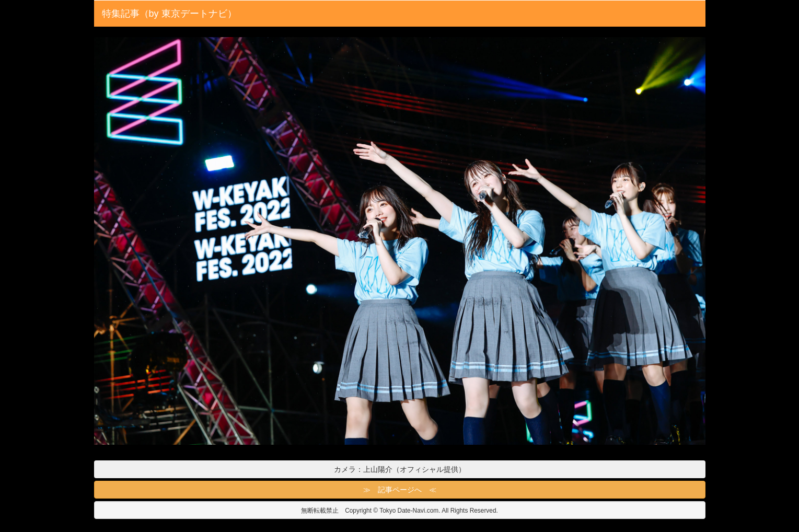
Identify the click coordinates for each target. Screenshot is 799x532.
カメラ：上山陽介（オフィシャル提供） (400, 469)
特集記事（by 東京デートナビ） (169, 14)
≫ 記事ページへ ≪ (400, 490)
